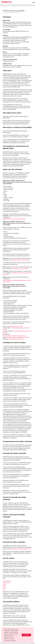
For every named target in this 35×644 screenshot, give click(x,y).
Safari (4, 584)
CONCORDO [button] (26, 635)
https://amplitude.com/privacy (16, 339)
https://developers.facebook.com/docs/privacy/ (14, 336)
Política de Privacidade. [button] (10, 641)
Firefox (5, 586)
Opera (4, 587)
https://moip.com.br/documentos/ (21, 269)
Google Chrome (7, 583)
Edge (4, 589)
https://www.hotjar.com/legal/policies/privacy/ (18, 337)
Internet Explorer (7, 581)
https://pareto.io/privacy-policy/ (15, 326)
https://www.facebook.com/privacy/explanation (14, 219)
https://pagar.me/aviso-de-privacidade (20, 260)
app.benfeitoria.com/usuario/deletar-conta (21, 549)
